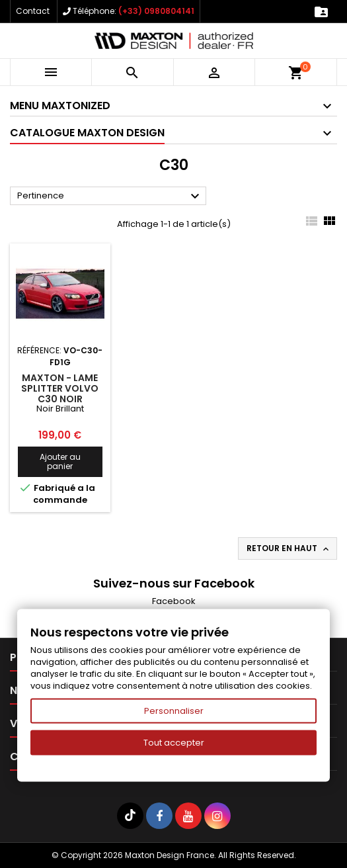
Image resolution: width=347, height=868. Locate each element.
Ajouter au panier (60, 461)
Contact (33, 11)
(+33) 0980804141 (156, 11)
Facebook (174, 601)
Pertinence (110, 196)
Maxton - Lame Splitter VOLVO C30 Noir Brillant (60, 394)
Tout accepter (174, 743)
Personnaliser (174, 711)
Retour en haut (289, 548)
